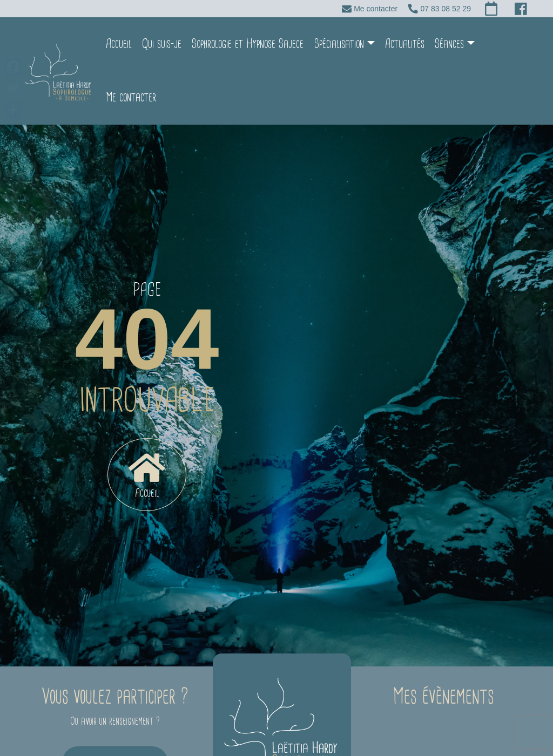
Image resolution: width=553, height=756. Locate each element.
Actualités (400, 44)
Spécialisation (334, 44)
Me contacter (505, 44)
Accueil (114, 44)
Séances (444, 44)
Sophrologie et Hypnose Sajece (243, 44)
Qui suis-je (157, 44)
